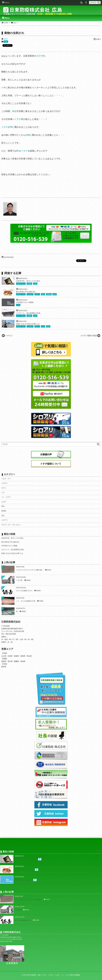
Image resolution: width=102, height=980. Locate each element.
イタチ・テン (21, 284)
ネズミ (37, 294)
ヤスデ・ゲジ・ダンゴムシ (11, 525)
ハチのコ (9, 336)
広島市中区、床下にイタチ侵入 (28, 281)
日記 (6, 42)
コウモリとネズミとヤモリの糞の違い (30, 570)
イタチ (18, 119)
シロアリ (5, 520)
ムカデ (4, 502)
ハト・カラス (21, 316)
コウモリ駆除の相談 (89, 336)
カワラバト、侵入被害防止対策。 (29, 313)
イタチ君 (19, 580)
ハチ (18, 305)
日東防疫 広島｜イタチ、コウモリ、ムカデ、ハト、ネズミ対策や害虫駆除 (55, 975)
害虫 (43, 294)
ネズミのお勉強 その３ (24, 591)
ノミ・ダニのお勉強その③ (26, 601)
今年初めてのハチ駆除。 (26, 302)
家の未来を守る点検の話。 (26, 292)
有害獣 (29, 284)
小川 (39, 56)
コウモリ (30, 294)
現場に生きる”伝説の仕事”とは (28, 324)
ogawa (5, 39)
